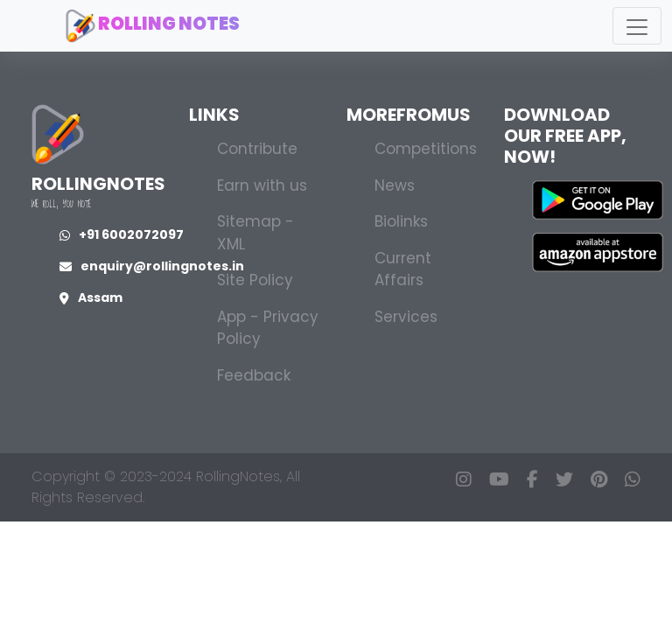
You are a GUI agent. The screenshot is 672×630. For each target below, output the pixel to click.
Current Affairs (403, 269)
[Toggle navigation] (637, 26)
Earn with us (262, 185)
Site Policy (255, 280)
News (395, 185)
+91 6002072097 (122, 234)
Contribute (257, 149)
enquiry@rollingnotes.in (152, 266)
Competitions (426, 149)
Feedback (254, 375)
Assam (91, 297)
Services (406, 317)
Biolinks (401, 221)
